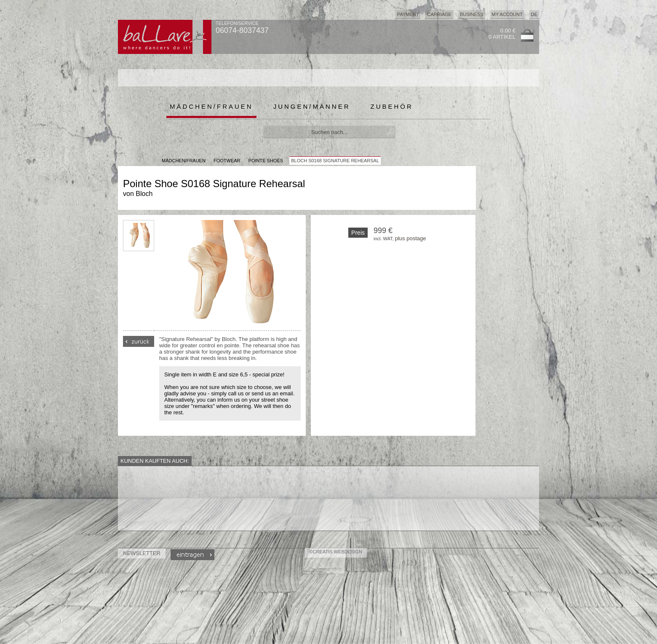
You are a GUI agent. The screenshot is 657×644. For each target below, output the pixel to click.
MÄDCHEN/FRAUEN (184, 161)
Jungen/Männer (312, 106)
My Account (507, 14)
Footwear (227, 161)
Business (472, 14)
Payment (408, 14)
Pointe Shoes (266, 161)
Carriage (439, 14)
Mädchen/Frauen (211, 106)
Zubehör (392, 106)
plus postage (411, 238)
